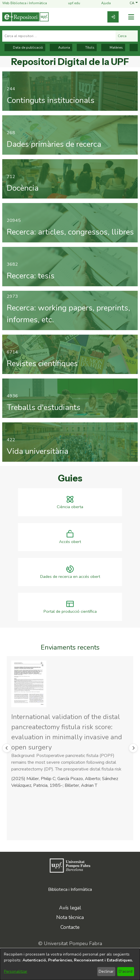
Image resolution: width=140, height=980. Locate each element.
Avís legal (70, 908)
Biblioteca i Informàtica (70, 889)
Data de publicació (25, 48)
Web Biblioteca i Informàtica (25, 3)
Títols (87, 48)
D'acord (126, 971)
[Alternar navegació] (131, 17)
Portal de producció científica (70, 611)
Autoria (61, 48)
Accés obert (70, 542)
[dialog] (70, 964)
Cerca (127, 36)
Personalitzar (16, 971)
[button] (134, 3)
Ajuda (103, 3)
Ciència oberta (70, 507)
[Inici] (25, 17)
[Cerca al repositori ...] (59, 36)
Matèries (113, 48)
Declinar (106, 971)
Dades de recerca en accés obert (70, 577)
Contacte (70, 927)
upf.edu (71, 3)
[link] (113, 17)
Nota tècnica (70, 917)
